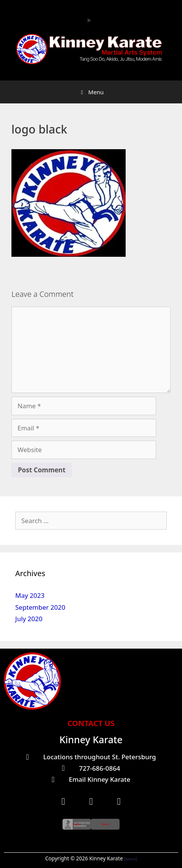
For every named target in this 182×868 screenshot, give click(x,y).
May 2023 (30, 595)
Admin (131, 859)
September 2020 (40, 607)
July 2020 (29, 619)
